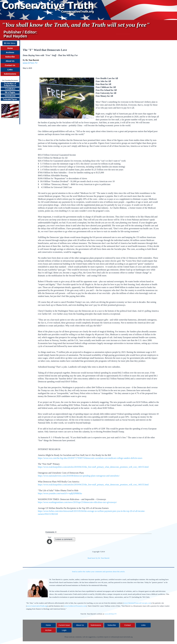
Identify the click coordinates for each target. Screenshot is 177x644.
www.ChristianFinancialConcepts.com (137, 603)
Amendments (10, 96)
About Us (10, 61)
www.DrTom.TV (30, 63)
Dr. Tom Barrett (32, 60)
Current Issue (64, 625)
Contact (128, 625)
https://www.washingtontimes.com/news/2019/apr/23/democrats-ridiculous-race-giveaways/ (77, 502)
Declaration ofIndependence (10, 84)
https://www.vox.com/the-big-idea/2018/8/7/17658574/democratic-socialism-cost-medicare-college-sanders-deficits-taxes (90, 458)
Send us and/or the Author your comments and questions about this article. (99, 572)
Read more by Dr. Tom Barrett (99, 558)
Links (10, 70)
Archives (10, 52)
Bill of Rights (10, 92)
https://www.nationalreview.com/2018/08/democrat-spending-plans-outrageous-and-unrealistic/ (79, 476)
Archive (48, 630)
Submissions (10, 74)
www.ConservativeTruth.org (37, 606)
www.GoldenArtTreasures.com (75, 606)
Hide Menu (10, 43)
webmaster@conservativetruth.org (121, 637)
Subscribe (10, 57)
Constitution (10, 89)
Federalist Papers (10, 99)
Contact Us (10, 65)
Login (64, 630)
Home (10, 48)
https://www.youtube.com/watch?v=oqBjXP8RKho (60, 493)
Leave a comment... (65, 539)
